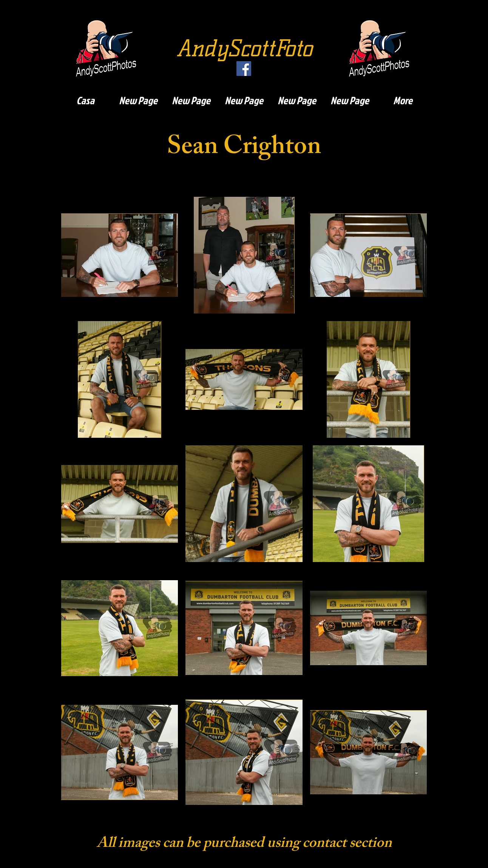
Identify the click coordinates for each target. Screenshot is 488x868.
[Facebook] (244, 69)
